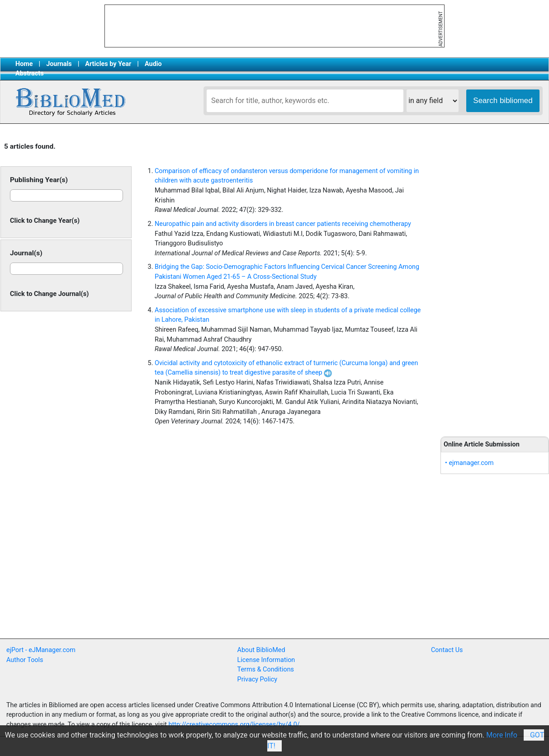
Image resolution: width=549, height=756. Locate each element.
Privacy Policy (258, 679)
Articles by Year (108, 64)
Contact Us (447, 650)
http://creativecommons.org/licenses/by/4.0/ (234, 725)
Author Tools (25, 660)
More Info (502, 735)
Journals (59, 64)
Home (24, 64)
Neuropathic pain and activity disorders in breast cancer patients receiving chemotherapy (283, 224)
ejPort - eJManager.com (41, 650)
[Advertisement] (495, 281)
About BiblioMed (261, 650)
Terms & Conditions (266, 669)
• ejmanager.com (469, 463)
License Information (266, 660)
